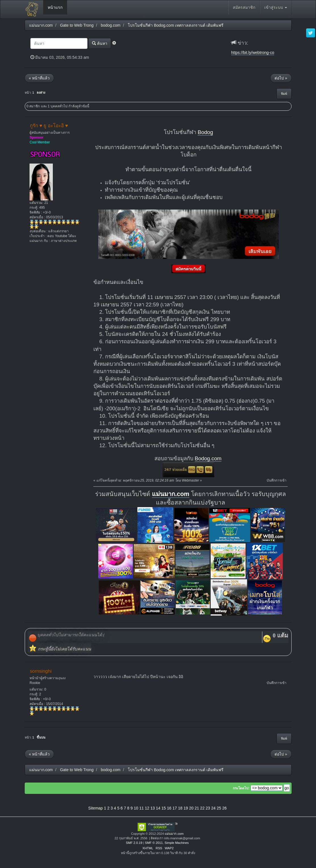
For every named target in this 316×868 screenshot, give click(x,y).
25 (219, 808)
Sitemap (96, 808)
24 (214, 808)
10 (136, 808)
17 (175, 808)
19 (186, 808)
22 (202, 808)
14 (158, 808)
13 (153, 808)
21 (197, 808)
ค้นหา (100, 43)
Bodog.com (208, 458)
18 (180, 808)
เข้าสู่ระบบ (276, 7)
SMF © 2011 (154, 843)
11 (142, 808)
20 (191, 808)
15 (164, 808)
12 (147, 808)
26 (225, 808)
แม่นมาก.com (171, 494)
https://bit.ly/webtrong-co (253, 53)
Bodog (205, 132)
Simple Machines (176, 843)
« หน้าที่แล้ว (39, 78)
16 (169, 808)
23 (208, 808)
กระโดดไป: (241, 788)
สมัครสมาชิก (244, 7)
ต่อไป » (281, 78)
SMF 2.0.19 (134, 843)
